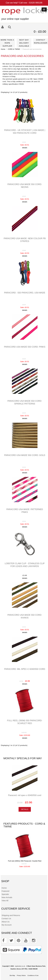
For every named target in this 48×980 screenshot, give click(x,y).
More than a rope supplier (7, 43)
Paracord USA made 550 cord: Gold (25, 455)
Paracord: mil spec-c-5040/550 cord (25, 669)
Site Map (12, 975)
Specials (5, 894)
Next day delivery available (24, 43)
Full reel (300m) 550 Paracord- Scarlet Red (25, 861)
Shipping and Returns (11, 915)
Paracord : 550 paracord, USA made (25, 293)
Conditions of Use (33, 975)
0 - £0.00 (40, 32)
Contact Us (6, 918)
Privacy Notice (21, 975)
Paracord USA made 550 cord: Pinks (25, 347)
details (25, 148)
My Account (6, 925)
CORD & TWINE (14, 49)
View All (5, 901)
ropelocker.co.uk (20, 966)
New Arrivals (7, 897)
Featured (5, 891)
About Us (6, 922)
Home (3, 49)
